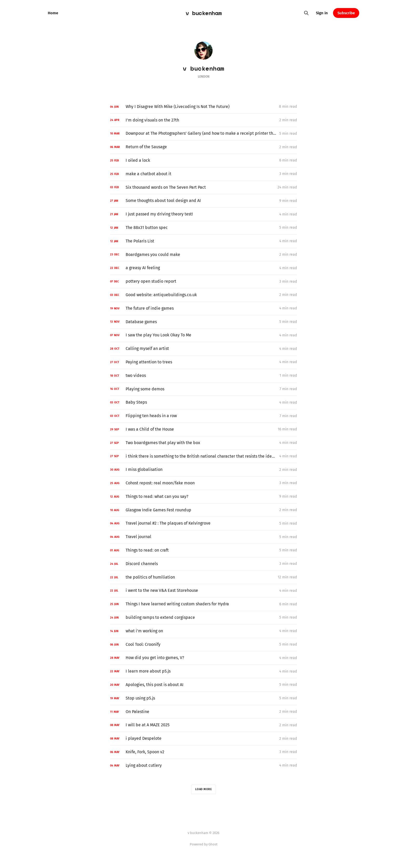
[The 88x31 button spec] (203, 228)
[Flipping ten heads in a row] (203, 416)
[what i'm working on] (203, 631)
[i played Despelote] (203, 739)
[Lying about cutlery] (203, 766)
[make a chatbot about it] (203, 174)
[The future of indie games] (203, 308)
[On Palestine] (203, 712)
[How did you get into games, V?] (203, 658)
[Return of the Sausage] (203, 147)
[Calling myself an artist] (203, 349)
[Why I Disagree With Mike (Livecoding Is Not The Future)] (203, 107)
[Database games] (203, 322)
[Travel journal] (203, 537)
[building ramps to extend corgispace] (203, 618)
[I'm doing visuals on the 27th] (203, 120)
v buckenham (203, 13)
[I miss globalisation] (203, 470)
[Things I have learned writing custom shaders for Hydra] (203, 604)
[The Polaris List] (203, 241)
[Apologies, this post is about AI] (203, 685)
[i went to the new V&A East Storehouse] (203, 591)
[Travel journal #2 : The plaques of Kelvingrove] (203, 523)
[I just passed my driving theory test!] (203, 214)
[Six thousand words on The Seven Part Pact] (203, 188)
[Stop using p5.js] (203, 698)
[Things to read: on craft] (203, 550)
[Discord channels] (203, 564)
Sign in (322, 13)
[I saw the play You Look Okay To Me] (203, 335)
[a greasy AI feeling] (203, 268)
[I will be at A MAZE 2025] (203, 725)
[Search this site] (306, 13)
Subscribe (346, 13)
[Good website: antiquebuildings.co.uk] (203, 295)
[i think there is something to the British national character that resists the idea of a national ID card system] (203, 456)
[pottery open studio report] (203, 282)
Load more (204, 789)
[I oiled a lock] (203, 161)
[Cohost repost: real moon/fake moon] (203, 483)
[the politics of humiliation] (203, 577)
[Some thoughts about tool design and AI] (203, 201)
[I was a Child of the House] (203, 429)
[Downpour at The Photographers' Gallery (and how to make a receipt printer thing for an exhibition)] (203, 134)
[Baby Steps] (203, 402)
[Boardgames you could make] (203, 255)
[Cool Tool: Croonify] (203, 645)
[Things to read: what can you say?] (203, 497)
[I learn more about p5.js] (203, 671)
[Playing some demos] (203, 389)
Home (53, 13)
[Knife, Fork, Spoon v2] (203, 752)
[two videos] (203, 376)
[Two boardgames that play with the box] (203, 443)
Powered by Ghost (204, 844)
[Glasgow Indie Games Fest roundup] (203, 510)
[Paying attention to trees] (203, 362)
